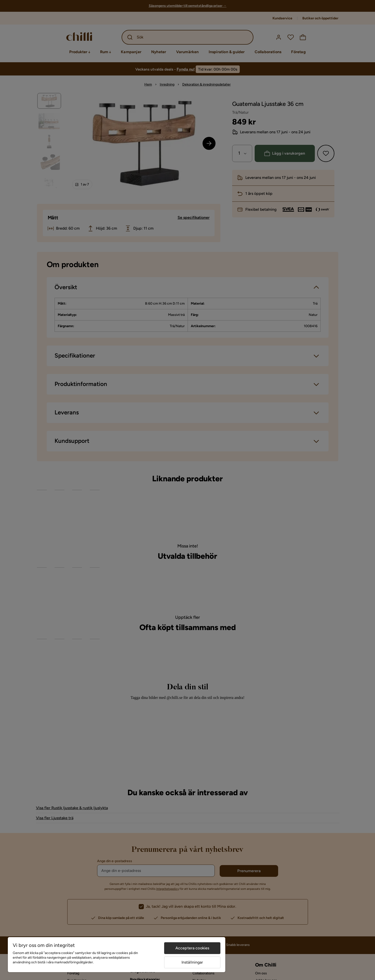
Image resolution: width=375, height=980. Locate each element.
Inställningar (192, 962)
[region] (117, 955)
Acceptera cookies (192, 948)
